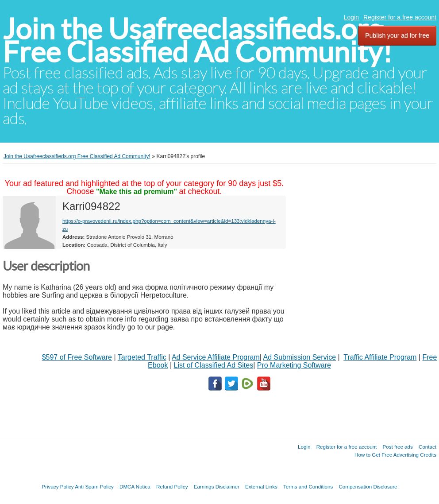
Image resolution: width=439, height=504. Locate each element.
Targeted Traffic (142, 357)
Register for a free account (400, 17)
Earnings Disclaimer (217, 487)
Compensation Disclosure (368, 487)
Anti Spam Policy (94, 487)
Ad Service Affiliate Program (216, 357)
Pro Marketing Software (294, 365)
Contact (427, 447)
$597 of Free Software (77, 357)
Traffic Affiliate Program (380, 357)
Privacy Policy (58, 487)
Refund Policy (172, 487)
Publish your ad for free (397, 35)
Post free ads (397, 447)
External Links (261, 487)
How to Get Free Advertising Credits (395, 455)
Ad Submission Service (300, 357)
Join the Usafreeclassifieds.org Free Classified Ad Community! (197, 41)
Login (351, 17)
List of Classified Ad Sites (213, 365)
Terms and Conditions (308, 487)
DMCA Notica (135, 487)
